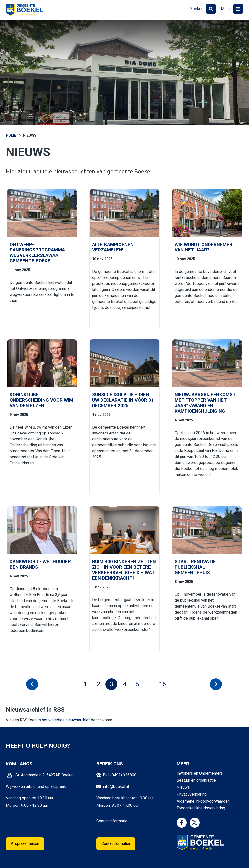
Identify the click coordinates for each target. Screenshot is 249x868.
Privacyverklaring (192, 794)
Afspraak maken (25, 843)
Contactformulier (116, 843)
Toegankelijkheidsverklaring (201, 808)
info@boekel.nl (116, 786)
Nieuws (183, 787)
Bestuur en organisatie (196, 780)
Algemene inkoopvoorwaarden (203, 801)
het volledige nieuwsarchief (66, 720)
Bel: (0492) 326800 (120, 775)
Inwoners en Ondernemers (200, 773)
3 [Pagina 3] (112, 684)
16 (164, 684)
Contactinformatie (112, 821)
